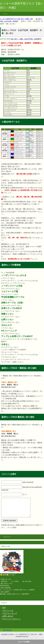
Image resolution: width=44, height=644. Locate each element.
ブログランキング (9, 613)
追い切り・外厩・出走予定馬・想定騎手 (26, 39)
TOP (4, 608)
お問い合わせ (8, 616)
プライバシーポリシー (11, 619)
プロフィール (8, 611)
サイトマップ (7, 630)
